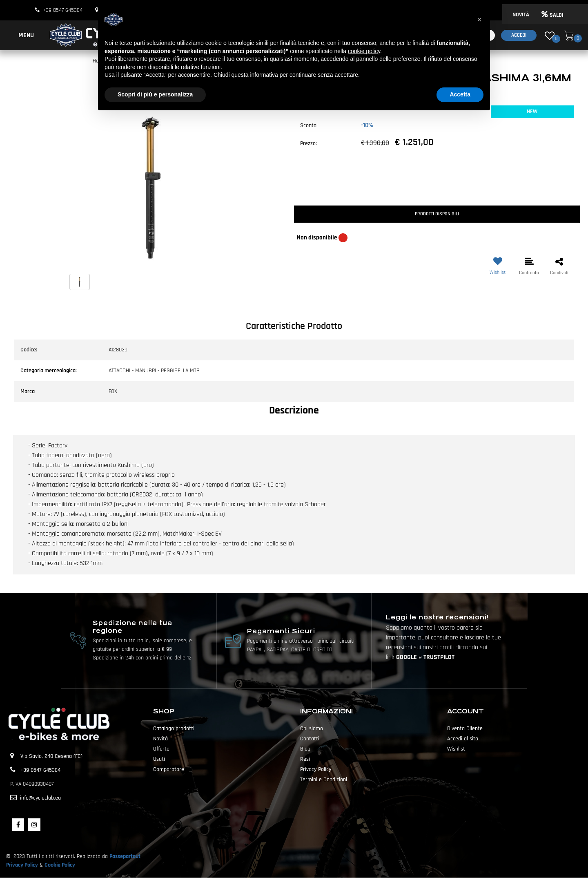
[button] (151, 188)
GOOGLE (407, 657)
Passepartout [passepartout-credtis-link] (308, 887)
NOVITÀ (521, 15)
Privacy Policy (22, 865)
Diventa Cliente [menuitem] (465, 728)
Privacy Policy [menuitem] (316, 769)
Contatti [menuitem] (310, 739)
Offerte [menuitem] (161, 749)
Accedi (519, 35)
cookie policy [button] (364, 51)
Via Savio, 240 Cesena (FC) (51, 756)
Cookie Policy (60, 865)
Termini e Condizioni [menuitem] (324, 780)
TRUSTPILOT (439, 657)
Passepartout (125, 856)
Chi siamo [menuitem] (312, 728)
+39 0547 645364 (63, 10)
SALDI (552, 15)
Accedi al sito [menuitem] (463, 739)
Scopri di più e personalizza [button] (155, 94)
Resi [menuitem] (305, 759)
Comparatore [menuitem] (169, 769)
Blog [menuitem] (305, 749)
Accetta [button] (460, 94)
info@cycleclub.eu (40, 798)
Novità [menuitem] (160, 739)
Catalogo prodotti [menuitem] (174, 728)
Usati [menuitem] (159, 759)
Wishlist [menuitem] (456, 749)
